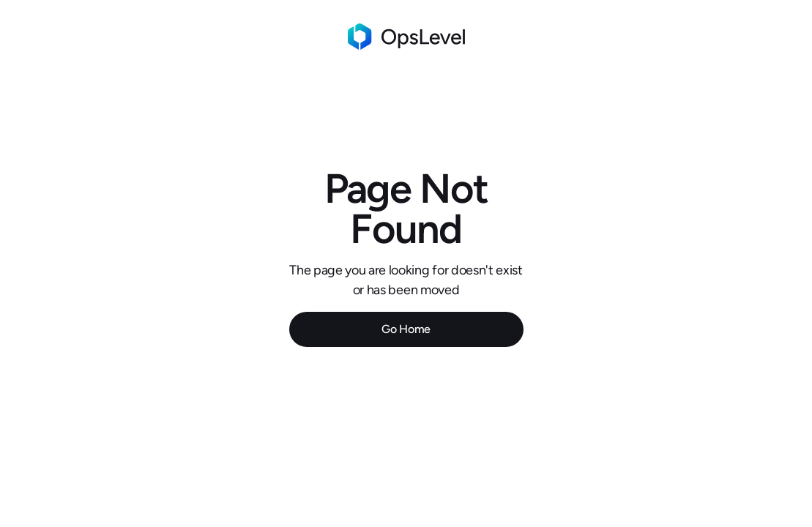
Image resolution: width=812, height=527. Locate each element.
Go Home (406, 329)
